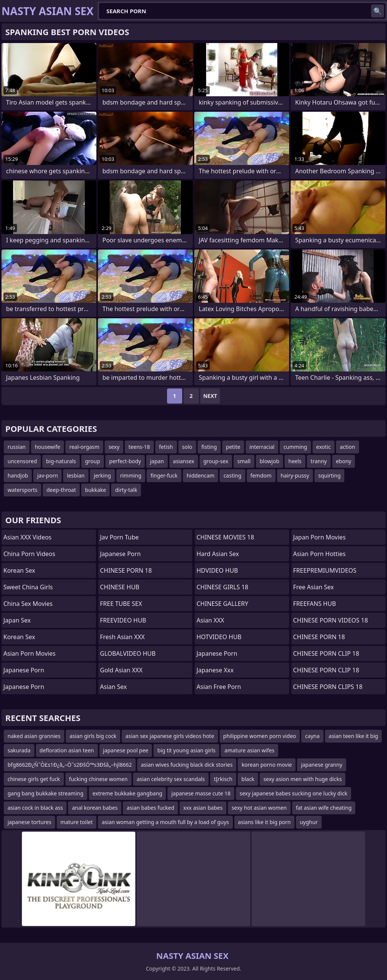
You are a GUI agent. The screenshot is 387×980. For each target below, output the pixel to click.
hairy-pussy (295, 475)
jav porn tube (120, 537)
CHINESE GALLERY (222, 604)
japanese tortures (29, 822)
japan (157, 461)
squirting (329, 475)
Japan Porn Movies (320, 537)
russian (17, 447)
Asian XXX (210, 620)
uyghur (309, 822)
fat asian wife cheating (324, 808)
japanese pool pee (126, 750)
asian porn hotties (320, 554)
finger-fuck (164, 475)
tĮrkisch (223, 779)
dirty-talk (126, 490)
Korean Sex (19, 570)
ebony (344, 461)
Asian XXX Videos (27, 537)
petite (233, 447)
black (248, 779)
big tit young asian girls (186, 750)
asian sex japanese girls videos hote (170, 736)
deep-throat (61, 490)
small (244, 461)
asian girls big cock (93, 736)
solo (187, 447)
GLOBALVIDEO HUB (128, 653)
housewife (47, 447)
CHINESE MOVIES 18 (225, 537)
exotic (324, 447)
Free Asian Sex (314, 587)
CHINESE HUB (120, 587)
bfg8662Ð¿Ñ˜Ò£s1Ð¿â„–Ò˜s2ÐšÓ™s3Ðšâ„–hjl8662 (70, 765)
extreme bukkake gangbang (128, 793)
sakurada (19, 750)
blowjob (269, 461)
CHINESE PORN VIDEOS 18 (331, 620)
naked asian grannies (34, 736)
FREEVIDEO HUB (123, 620)
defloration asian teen (67, 750)
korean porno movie (267, 765)
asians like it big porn (265, 822)
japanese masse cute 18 (201, 793)
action (347, 447)
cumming (295, 447)
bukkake (95, 490)
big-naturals (61, 461)
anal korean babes (95, 808)
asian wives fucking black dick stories (187, 765)
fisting (209, 447)
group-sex (216, 461)
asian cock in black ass (35, 808)
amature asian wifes (249, 750)
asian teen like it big (354, 736)
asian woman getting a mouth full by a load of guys (165, 822)
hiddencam (201, 475)
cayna (312, 736)
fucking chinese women (98, 779)
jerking (102, 475)
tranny (319, 461)
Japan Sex (17, 620)
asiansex (184, 461)
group (93, 461)
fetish (166, 447)
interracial (262, 447)
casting (232, 475)
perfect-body (125, 461)
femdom (261, 475)
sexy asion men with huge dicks (303, 779)
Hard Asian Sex (218, 554)
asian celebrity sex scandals (171, 779)
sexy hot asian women (259, 808)
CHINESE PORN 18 (126, 570)
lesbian (76, 475)
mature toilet (77, 822)
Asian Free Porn (219, 687)
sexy (114, 447)
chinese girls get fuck (34, 779)
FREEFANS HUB (315, 604)
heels (295, 461)
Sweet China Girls (28, 587)
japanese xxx (215, 670)
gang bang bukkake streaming (46, 793)
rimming (131, 475)
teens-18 (139, 447)
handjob (18, 475)
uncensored (22, 461)
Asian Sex (114, 687)
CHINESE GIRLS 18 (222, 587)
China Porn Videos (29, 554)
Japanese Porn (121, 554)
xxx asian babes (203, 808)
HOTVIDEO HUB (219, 637)
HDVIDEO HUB (217, 570)
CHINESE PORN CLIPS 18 (328, 687)
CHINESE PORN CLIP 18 (326, 653)
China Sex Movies (28, 604)
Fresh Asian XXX (123, 637)
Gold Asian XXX (122, 670)
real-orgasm (84, 447)
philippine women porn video (260, 736)
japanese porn (24, 670)
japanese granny (321, 765)
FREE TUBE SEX (121, 604)
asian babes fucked (150, 808)
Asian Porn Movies (29, 653)
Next (210, 396)
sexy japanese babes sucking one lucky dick (293, 793)
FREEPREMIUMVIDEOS (325, 570)
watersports (22, 490)
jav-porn (47, 475)
